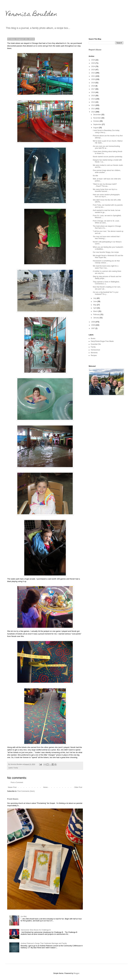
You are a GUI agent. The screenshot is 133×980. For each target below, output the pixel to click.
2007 (93, 328)
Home (45, 787)
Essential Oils (96, 344)
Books (93, 339)
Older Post (78, 787)
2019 (93, 83)
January (96, 318)
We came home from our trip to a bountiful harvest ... (105, 190)
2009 (93, 322)
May (95, 305)
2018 (93, 86)
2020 (93, 79)
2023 (93, 70)
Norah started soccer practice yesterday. (108, 157)
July (95, 298)
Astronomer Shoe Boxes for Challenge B (36, 930)
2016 (93, 92)
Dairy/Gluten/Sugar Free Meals (102, 341)
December (97, 115)
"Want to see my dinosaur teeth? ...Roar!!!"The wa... (105, 185)
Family (16, 768)
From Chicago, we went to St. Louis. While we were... (106, 222)
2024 (93, 66)
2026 (93, 60)
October (96, 121)
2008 (93, 325)
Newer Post (12, 787)
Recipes (94, 355)
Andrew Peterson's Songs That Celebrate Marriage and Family (44, 943)
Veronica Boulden (31, 15)
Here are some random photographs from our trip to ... (106, 196)
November (97, 118)
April (95, 308)
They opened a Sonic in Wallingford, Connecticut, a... (106, 283)
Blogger (76, 973)
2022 (93, 73)
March (96, 311)
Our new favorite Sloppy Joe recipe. (106, 252)
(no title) (24, 916)
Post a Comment (17, 782)
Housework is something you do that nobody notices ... (106, 262)
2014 (93, 99)
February (97, 315)
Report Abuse (95, 50)
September (98, 124)
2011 (93, 109)
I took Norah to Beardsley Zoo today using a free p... (106, 131)
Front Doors (13, 799)
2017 (93, 89)
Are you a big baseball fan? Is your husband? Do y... (106, 293)
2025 (93, 63)
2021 (93, 76)
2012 (93, 105)
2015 (93, 96)
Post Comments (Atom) (26, 791)
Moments (94, 353)
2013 (93, 102)
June (95, 301)
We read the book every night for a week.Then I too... (106, 267)
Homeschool (95, 350)
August (96, 128)
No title (95, 176)
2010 (93, 112)
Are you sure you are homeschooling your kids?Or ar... (106, 147)
